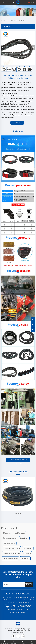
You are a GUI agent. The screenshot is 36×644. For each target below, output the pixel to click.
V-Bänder (22, 21)
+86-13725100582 (22, 606)
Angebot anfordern (17, 123)
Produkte (13, 21)
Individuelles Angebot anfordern (18, 460)
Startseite (5, 21)
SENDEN (29, 584)
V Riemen (18, 514)
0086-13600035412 (21, 610)
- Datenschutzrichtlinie (21, 631)
